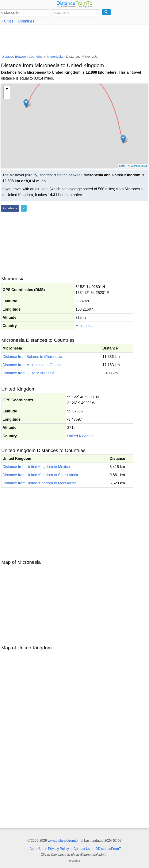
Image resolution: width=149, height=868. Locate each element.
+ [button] (7, 89)
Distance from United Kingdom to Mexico (36, 467)
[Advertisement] (74, 39)
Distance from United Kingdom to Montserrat (39, 483)
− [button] (7, 96)
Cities (9, 21)
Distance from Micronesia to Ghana (32, 365)
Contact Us (82, 849)
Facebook (10, 208)
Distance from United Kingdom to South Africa (40, 475)
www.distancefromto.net (65, 841)
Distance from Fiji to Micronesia (28, 373)
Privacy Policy (58, 849)
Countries (26, 21)
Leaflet (123, 166)
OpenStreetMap (139, 166)
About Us (36, 849)
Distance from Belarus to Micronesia (32, 357)
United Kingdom (80, 436)
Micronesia (85, 326)
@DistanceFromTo (109, 849)
